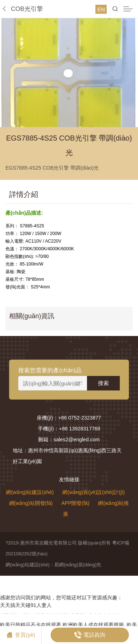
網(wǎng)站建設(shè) (30, 492)
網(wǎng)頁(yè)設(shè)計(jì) (93, 492)
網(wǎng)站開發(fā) (31, 503)
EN (101, 9)
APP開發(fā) (75, 503)
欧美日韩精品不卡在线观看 (31, 625)
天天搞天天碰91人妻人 (26, 605)
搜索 (103, 383)
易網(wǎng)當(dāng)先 (78, 565)
